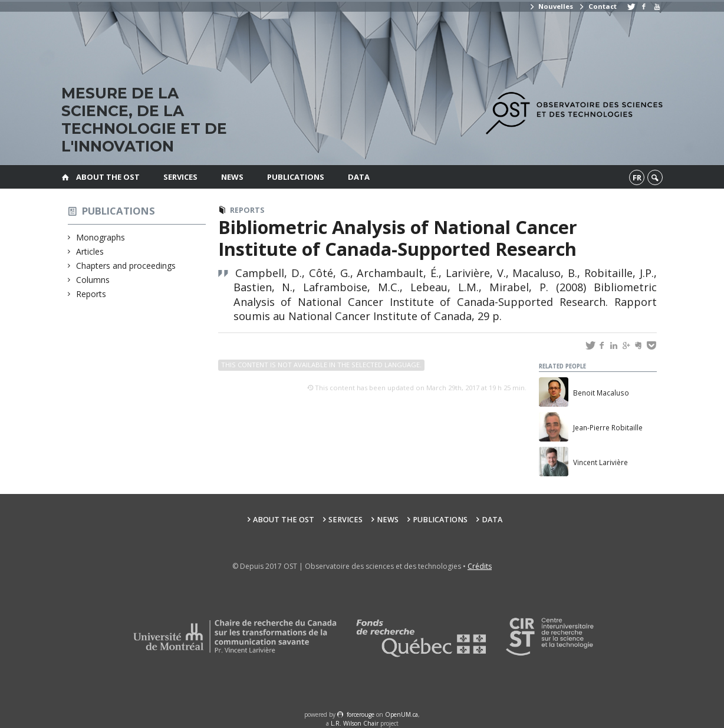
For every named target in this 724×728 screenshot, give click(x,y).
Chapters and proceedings (126, 266)
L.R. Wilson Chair (355, 723)
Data (359, 177)
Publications (296, 177)
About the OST (108, 177)
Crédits (480, 566)
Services (180, 177)
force (361, 714)
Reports (91, 294)
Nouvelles (551, 6)
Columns (93, 280)
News (232, 177)
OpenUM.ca (402, 714)
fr (637, 177)
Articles (90, 251)
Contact (597, 6)
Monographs (101, 237)
